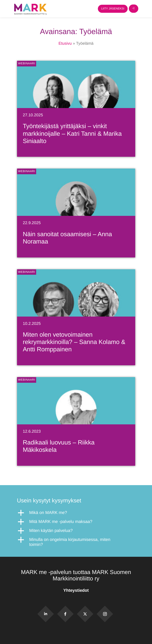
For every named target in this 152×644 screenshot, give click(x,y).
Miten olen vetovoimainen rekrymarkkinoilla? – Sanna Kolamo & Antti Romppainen (74, 342)
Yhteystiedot (76, 590)
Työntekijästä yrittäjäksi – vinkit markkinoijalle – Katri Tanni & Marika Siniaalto (72, 133)
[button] (76, 513)
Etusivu (65, 43)
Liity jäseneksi (113, 9)
